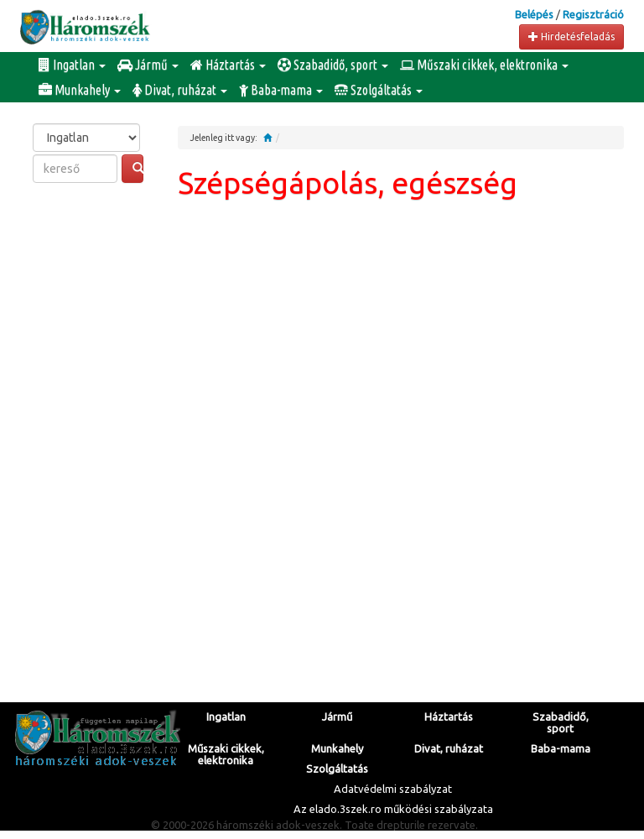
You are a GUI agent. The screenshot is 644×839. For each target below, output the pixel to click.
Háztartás (228, 65)
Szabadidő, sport (333, 65)
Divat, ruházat (180, 90)
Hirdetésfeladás (571, 36)
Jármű (148, 65)
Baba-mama (281, 90)
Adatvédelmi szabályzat (393, 789)
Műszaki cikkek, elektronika (484, 65)
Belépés (534, 14)
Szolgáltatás (379, 90)
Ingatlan (72, 65)
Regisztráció (593, 14)
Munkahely (80, 90)
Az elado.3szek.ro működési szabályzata (393, 809)
